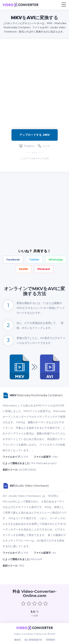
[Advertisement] (34, 82)
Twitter (34, 260)
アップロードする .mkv (35, 135)
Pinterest (44, 269)
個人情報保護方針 (33, 640)
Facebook (13, 260)
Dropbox (27, 146)
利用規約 (51, 640)
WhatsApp (56, 260)
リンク (44, 146)
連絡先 (18, 640)
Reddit (24, 269)
